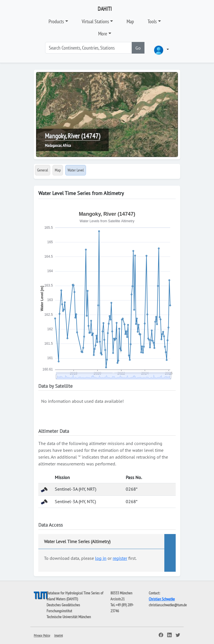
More (103, 34)
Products (56, 21)
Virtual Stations (95, 21)
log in (101, 558)
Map (130, 21)
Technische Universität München (69, 617)
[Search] (89, 48)
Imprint (58, 635)
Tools (152, 21)
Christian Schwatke (162, 599)
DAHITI (105, 9)
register (120, 558)
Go (138, 48)
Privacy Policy (42, 635)
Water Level (76, 170)
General (43, 170)
